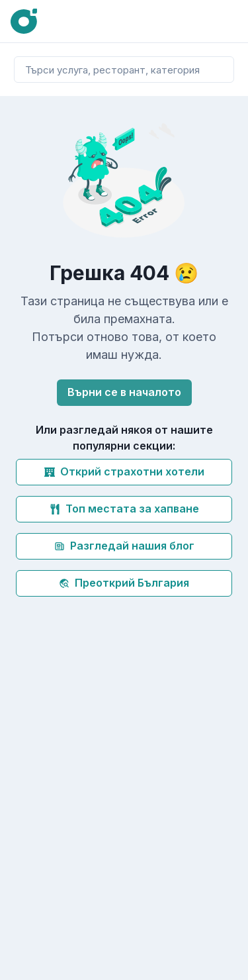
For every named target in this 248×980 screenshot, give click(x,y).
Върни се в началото (124, 392)
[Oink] (24, 22)
